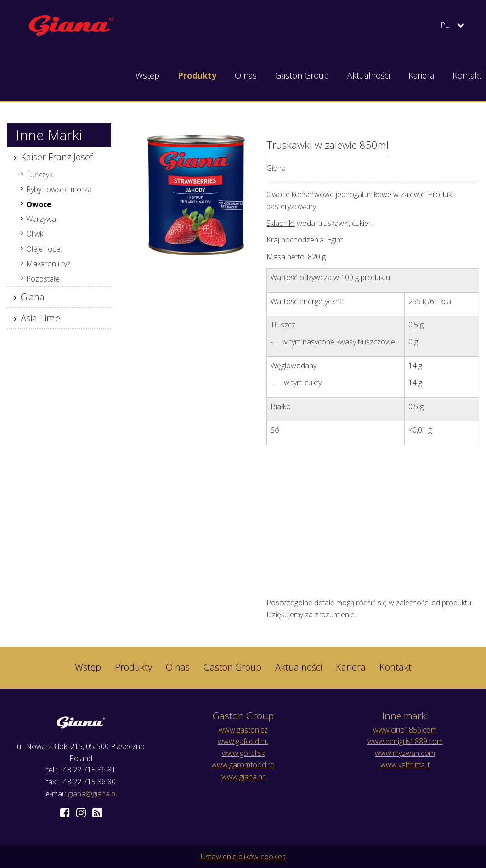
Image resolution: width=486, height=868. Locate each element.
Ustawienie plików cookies (243, 857)
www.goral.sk (243, 753)
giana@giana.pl (92, 794)
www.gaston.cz (243, 730)
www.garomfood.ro (243, 765)
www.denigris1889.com (405, 741)
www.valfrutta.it (405, 765)
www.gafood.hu (243, 741)
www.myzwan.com (405, 753)
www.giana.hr (243, 777)
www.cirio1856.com (405, 730)
